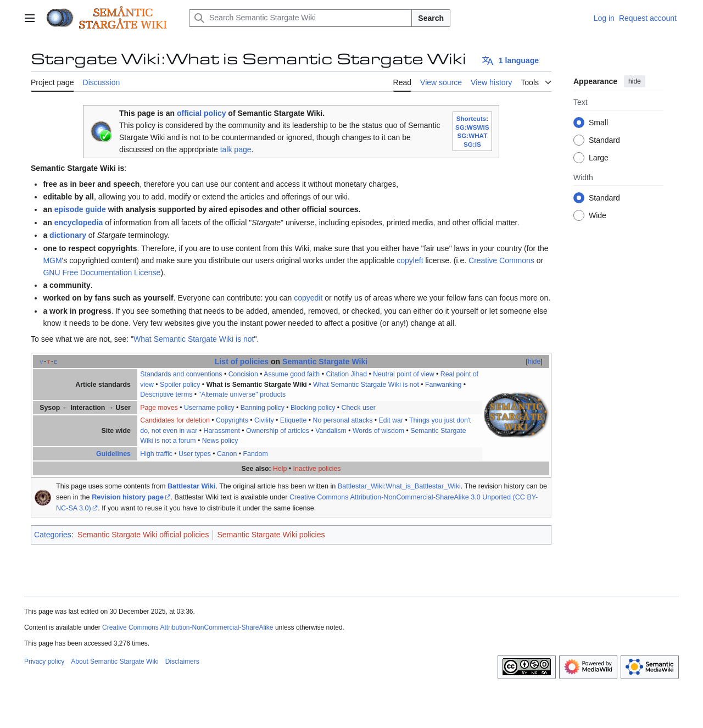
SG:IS (472, 144)
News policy (220, 441)
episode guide (80, 209)
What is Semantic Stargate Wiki (256, 385)
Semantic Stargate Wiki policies (271, 535)
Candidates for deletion (175, 420)
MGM (52, 260)
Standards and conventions (181, 374)
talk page (236, 149)
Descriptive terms (166, 394)
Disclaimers (182, 662)
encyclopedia (79, 223)
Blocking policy (313, 408)
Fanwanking (443, 385)
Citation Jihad (346, 374)
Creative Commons (501, 260)
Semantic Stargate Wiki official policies (143, 535)
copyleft (410, 260)
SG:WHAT (472, 135)
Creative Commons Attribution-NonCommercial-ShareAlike (188, 627)
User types (195, 454)
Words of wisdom (378, 431)
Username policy (209, 408)
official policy (201, 113)
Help (280, 469)
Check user (359, 408)
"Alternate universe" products (242, 394)
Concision (243, 374)
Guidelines (113, 454)
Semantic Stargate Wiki (325, 362)
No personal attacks (343, 420)
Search (431, 18)
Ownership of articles (278, 431)
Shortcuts (471, 118)
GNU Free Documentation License (102, 273)
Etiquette (294, 420)
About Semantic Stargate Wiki (115, 662)
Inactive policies (317, 469)
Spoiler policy (180, 385)
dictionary (68, 235)
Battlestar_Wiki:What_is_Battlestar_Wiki (399, 486)
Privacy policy (44, 662)
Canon (227, 454)
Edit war (391, 420)
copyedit (308, 298)
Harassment (221, 431)
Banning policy (263, 408)
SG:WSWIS (472, 127)
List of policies (242, 362)
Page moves (159, 408)
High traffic (156, 454)
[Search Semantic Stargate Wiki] (300, 18)
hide (635, 81)
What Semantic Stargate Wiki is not (194, 339)
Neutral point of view (404, 374)
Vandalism (331, 431)
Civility (264, 420)
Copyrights (232, 420)
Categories (53, 535)
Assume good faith (292, 374)
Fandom (256, 454)
